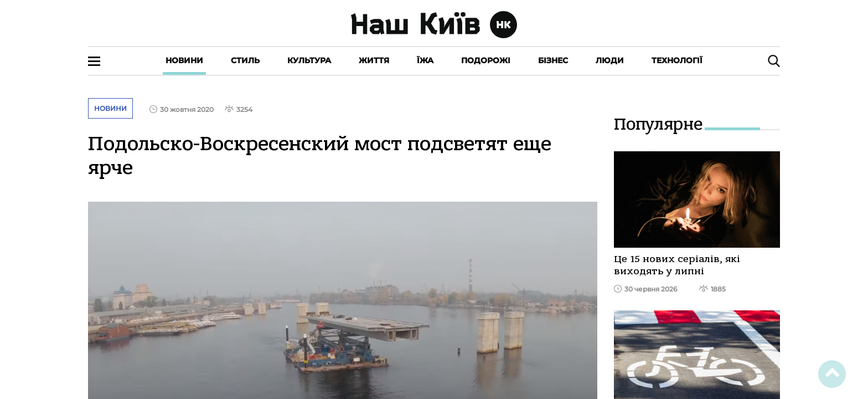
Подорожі (486, 60)
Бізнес (553, 60)
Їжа (425, 60)
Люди (610, 60)
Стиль (245, 60)
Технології (677, 60)
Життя (374, 60)
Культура (309, 60)
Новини (184, 60)
